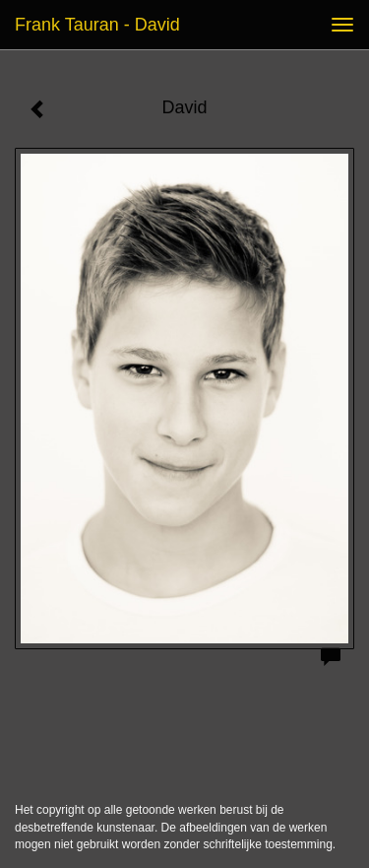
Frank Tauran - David (97, 25)
